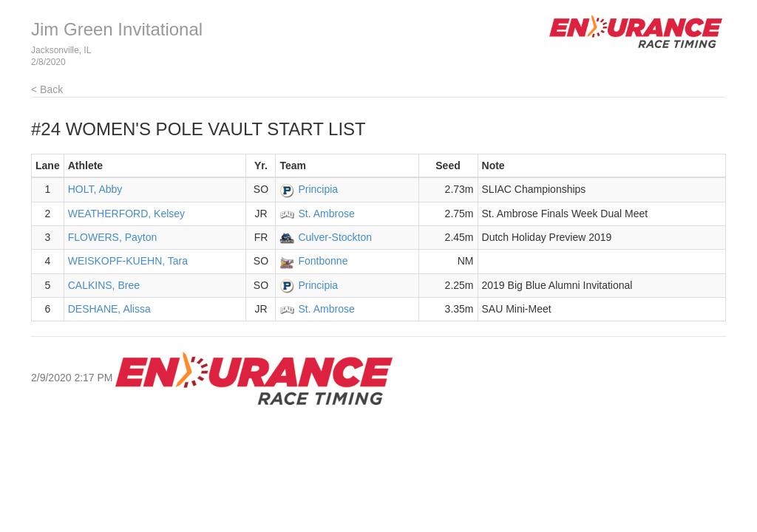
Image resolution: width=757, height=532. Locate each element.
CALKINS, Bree (104, 285)
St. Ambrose (326, 214)
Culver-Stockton (335, 237)
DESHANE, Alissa (109, 309)
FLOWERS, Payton (113, 237)
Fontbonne (323, 261)
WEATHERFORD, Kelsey (126, 214)
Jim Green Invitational (117, 29)
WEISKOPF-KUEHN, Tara (128, 261)
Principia (318, 189)
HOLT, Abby (95, 189)
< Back (47, 89)
